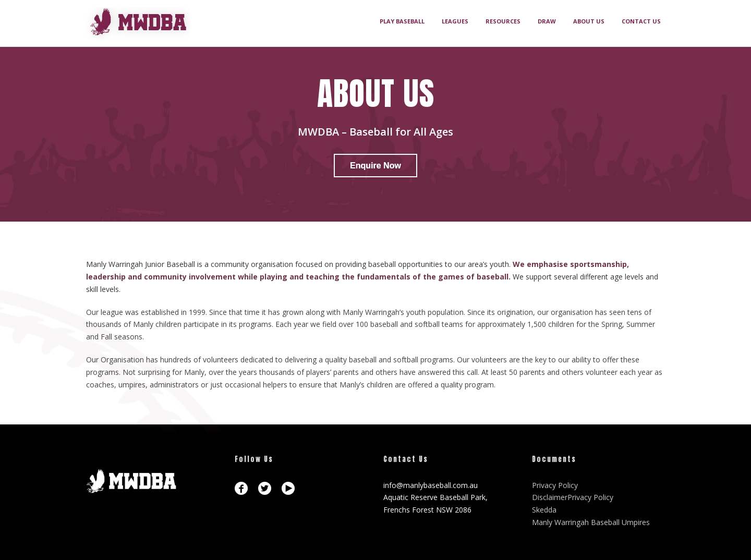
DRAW (547, 21)
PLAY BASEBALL (402, 21)
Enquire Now (375, 166)
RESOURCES (503, 21)
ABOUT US (589, 21)
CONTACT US (641, 21)
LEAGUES (455, 21)
